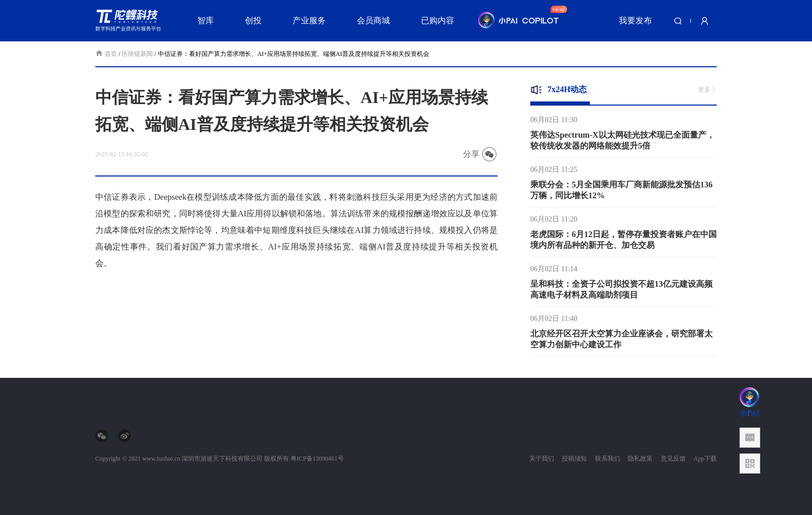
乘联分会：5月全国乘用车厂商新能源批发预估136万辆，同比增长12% (621, 193)
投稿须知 (574, 459)
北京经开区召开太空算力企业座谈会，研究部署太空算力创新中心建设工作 (621, 342)
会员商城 (373, 20)
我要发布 (635, 20)
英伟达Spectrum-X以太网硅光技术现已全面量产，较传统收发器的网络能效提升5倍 (622, 143)
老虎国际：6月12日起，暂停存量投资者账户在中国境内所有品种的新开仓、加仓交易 (624, 242)
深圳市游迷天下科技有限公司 (222, 459)
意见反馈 (673, 459)
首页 (107, 54)
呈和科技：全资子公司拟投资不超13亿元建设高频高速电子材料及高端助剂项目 (621, 292)
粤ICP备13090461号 (317, 459)
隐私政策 (640, 459)
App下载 (705, 459)
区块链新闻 (137, 54)
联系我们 (607, 459)
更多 (707, 90)
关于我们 (542, 459)
